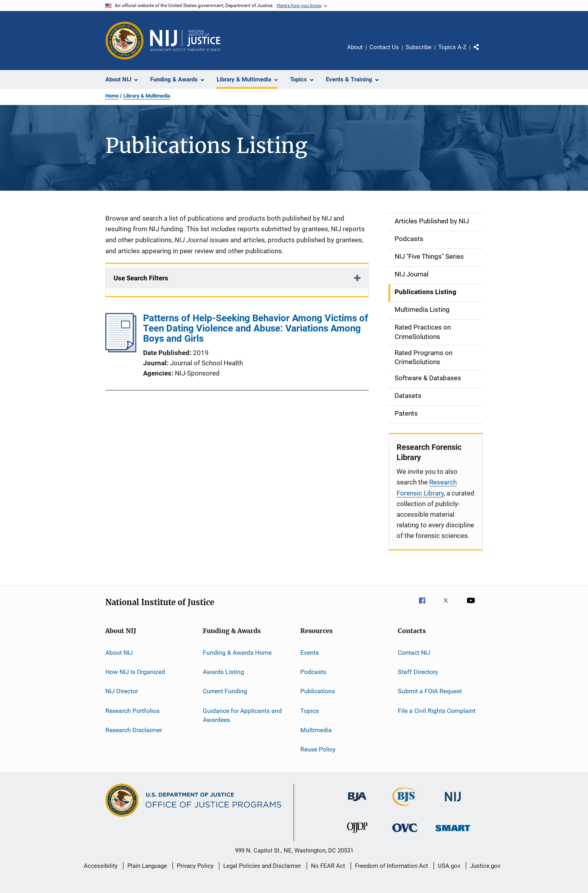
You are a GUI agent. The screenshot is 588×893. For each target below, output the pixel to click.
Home (112, 96)
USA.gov (449, 866)
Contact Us (384, 47)
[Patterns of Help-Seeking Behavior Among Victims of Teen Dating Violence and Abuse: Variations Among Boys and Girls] (121, 350)
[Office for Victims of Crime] (405, 833)
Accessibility (101, 866)
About (355, 47)
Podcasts (313, 672)
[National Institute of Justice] (453, 803)
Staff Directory (418, 672)
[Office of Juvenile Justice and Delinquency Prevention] (357, 834)
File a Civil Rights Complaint (437, 710)
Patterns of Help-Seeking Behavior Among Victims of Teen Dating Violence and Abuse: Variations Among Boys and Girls (256, 328)
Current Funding (225, 691)
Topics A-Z (452, 47)
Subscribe (419, 47)
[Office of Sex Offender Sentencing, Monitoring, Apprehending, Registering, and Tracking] (453, 833)
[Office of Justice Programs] (125, 41)
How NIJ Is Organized (135, 672)
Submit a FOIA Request (430, 691)
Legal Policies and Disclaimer (262, 866)
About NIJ (119, 652)
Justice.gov (485, 866)
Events (310, 652)
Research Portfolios (132, 710)
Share (483, 53)
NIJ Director (122, 691)
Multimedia (316, 730)
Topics (310, 710)
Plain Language (147, 866)
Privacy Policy (195, 866)
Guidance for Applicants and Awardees (242, 715)
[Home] (185, 41)
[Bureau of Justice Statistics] (405, 807)
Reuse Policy (318, 749)
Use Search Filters (141, 278)
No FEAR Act (328, 866)
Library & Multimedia (147, 96)
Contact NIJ (414, 652)
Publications (318, 691)
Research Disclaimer (134, 730)
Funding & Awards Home (237, 652)
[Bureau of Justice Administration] (357, 803)
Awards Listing (223, 672)
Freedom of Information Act (391, 866)
